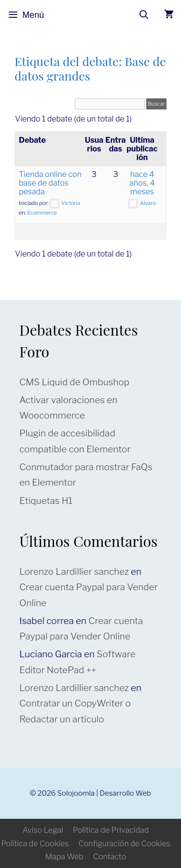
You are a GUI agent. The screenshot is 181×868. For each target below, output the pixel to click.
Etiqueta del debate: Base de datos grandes (90, 68)
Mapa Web (64, 857)
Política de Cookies (35, 844)
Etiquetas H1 (46, 501)
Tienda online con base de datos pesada (50, 183)
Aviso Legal (43, 830)
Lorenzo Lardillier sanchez (74, 572)
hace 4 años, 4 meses (142, 183)
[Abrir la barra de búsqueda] (144, 15)
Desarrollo (117, 793)
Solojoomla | (79, 793)
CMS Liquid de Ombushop (74, 382)
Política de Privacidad (111, 830)
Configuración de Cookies (124, 844)
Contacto (110, 857)
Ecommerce (42, 213)
